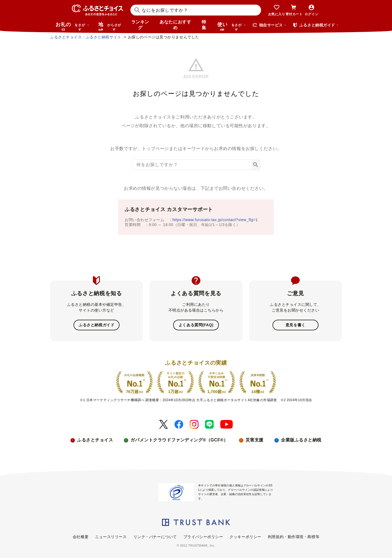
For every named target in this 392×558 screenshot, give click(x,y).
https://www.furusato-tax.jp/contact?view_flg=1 (215, 220)
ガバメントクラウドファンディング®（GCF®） (179, 440)
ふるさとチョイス (95, 440)
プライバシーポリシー (203, 537)
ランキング (140, 25)
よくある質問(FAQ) (196, 325)
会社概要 (81, 537)
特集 (204, 25)
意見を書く (295, 325)
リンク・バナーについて (155, 537)
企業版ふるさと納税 (301, 440)
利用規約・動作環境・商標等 (294, 537)
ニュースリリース (111, 537)
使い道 (232, 26)
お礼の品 (72, 26)
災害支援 (255, 440)
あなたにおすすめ (175, 25)
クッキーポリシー (245, 537)
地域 (110, 26)
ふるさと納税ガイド (97, 325)
